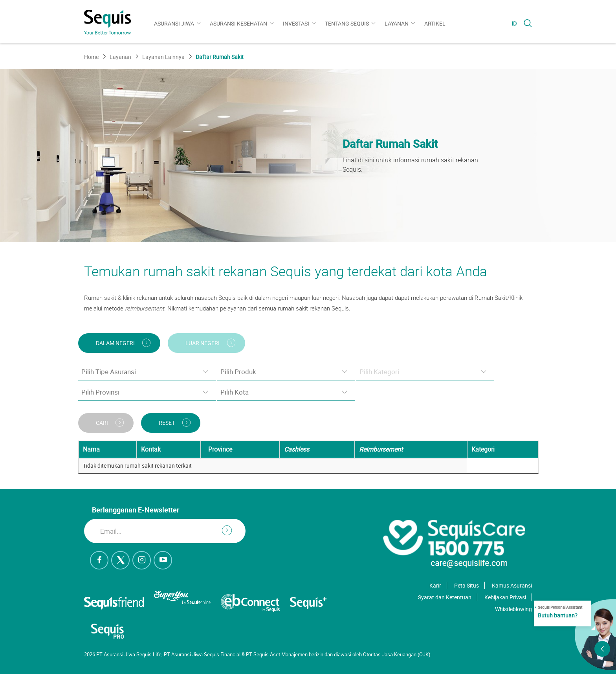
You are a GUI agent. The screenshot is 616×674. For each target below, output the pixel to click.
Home (91, 57)
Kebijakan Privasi (505, 597)
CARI (102, 423)
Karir (435, 585)
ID (514, 23)
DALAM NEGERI (115, 343)
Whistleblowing (513, 609)
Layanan (397, 23)
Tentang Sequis (347, 23)
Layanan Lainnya (163, 57)
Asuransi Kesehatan (238, 23)
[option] (308, 155)
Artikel (435, 23)
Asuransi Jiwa (174, 23)
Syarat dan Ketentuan (445, 597)
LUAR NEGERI (203, 343)
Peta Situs (467, 585)
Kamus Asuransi (512, 585)
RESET (167, 423)
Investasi (296, 23)
